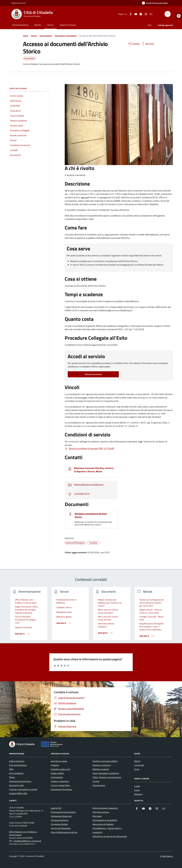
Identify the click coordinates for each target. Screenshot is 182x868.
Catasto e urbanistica (60, 781)
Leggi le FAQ (56, 808)
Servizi (50, 25)
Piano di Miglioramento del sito (64, 832)
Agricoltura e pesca (59, 761)
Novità (38, 25)
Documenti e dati (16, 785)
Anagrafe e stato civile (60, 769)
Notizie (137, 761)
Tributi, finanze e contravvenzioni (107, 777)
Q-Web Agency (166, 856)
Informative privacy (101, 812)
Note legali (97, 816)
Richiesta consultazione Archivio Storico (91, 515)
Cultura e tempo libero (60, 785)
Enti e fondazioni (16, 773)
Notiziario (138, 794)
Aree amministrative (18, 765)
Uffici (150, 25)
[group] (29, 615)
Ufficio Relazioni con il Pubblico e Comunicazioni (23, 833)
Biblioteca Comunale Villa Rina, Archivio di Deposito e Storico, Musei (94, 470)
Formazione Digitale (59, 824)
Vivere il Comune (68, 25)
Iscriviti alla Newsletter (61, 828)
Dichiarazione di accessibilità (105, 820)
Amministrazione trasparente (105, 808)
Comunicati (139, 765)
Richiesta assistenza (60, 820)
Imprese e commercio (102, 765)
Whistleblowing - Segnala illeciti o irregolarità (107, 830)
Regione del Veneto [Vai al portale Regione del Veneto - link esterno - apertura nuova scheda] (19, 3)
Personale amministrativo (20, 781)
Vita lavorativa (99, 785)
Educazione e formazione (61, 789)
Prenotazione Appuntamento (63, 812)
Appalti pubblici (57, 773)
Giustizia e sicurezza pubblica (105, 761)
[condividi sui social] (134, 44)
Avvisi (137, 769)
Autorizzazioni (57, 777)
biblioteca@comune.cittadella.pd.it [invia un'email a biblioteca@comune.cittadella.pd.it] (89, 484)
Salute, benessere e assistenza (106, 773)
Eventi (137, 790)
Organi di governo (17, 761)
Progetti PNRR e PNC (18, 793)
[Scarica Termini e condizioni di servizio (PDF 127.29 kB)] (89, 449)
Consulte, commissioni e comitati (23, 789)
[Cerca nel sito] (168, 14)
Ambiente (55, 765)
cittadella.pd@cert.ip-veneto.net (27, 841)
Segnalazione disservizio (61, 816)
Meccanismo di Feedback (103, 824)
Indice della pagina (28, 88)
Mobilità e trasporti (101, 769)
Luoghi (137, 786)
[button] (179, 16)
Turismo (96, 781)
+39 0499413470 (82, 494)
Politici (12, 777)
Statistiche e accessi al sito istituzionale (110, 836)
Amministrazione (20, 25)
